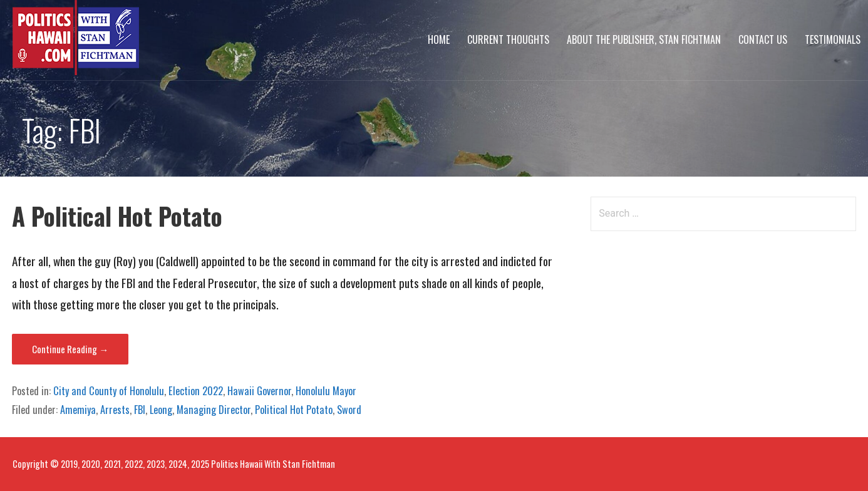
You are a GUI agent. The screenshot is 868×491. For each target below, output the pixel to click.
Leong (161, 410)
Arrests (115, 410)
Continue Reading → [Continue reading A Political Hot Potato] (70, 349)
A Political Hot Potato (117, 216)
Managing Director (214, 410)
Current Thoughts (508, 39)
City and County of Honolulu (109, 391)
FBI (140, 410)
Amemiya (78, 410)
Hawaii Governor (259, 391)
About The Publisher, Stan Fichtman (644, 39)
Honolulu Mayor (326, 391)
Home (439, 39)
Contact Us (763, 39)
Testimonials (833, 39)
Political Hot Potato (294, 410)
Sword (349, 410)
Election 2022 (196, 391)
